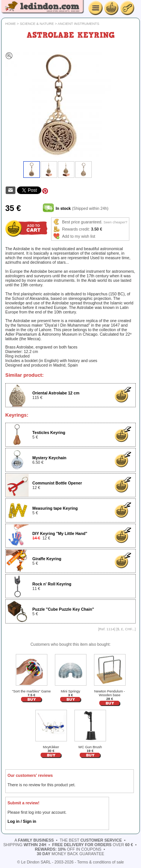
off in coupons (68, 849)
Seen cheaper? (115, 222)
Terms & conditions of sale (100, 862)
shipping (25, 845)
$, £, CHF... (126, 629)
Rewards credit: (76, 229)
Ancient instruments (78, 24)
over (93, 845)
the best (91, 840)
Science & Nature (37, 24)
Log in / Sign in (22, 821)
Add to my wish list (79, 236)
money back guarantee (70, 854)
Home (11, 24)
